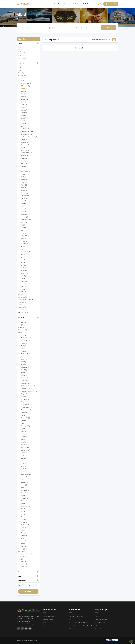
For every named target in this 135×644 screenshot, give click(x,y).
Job (21, 54)
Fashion (22, 295)
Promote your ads (48, 620)
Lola (23, 206)
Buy (21, 50)
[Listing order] (98, 40)
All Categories (22, 68)
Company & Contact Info (76, 617)
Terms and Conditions (101, 620)
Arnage (24, 97)
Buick (23, 118)
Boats (21, 73)
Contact (85, 4)
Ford (23, 174)
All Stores (76, 4)
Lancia (24, 198)
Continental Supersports (29, 137)
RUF (23, 254)
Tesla (23, 279)
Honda (24, 180)
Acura (24, 81)
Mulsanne (25, 228)
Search (108, 28)
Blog (48, 4)
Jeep (23, 188)
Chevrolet (25, 123)
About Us (57, 4)
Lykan (24, 212)
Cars (21, 78)
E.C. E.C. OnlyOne (27, 153)
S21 (23, 260)
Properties (23, 312)
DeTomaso (25, 145)
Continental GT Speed (28, 131)
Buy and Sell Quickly (48, 617)
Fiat (23, 169)
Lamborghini (25, 196)
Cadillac (24, 121)
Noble (24, 233)
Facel (23, 161)
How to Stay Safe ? (100, 623)
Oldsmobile (25, 236)
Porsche (24, 244)
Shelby (24, 268)
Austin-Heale (26, 99)
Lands (23, 310)
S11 (23, 257)
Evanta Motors (26, 156)
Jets (21, 305)
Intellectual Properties (26, 300)
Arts (21, 70)
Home (40, 4)
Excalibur (24, 158)
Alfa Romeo (25, 86)
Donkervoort (25, 150)
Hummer (24, 182)
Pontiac (24, 241)
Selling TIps (46, 623)
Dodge (24, 148)
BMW (23, 107)
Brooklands (25, 113)
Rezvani (24, 246)
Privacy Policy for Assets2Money (78, 623)
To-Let (22, 56)
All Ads (66, 4)
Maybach (24, 214)
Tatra (23, 276)
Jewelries (22, 307)
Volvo (24, 287)
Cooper (24, 139)
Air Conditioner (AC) (28, 83)
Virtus (24, 284)
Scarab (24, 265)
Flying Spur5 (25, 172)
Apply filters (28, 592)
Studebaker (25, 271)
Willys (24, 292)
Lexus (24, 201)
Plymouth (25, 238)
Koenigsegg (25, 193)
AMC (23, 91)
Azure (24, 102)
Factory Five (25, 164)
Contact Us (98, 629)
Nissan (24, 230)
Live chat (97, 617)
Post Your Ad (111, 4)
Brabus (24, 110)
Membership (46, 626)
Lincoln (24, 204)
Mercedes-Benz (26, 220)
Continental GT (26, 129)
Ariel (23, 94)
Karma (24, 190)
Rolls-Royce (25, 252)
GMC (23, 177)
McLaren (24, 217)
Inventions (22, 302)
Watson (24, 289)
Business (23, 75)
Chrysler (24, 126)
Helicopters (23, 297)
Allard (24, 89)
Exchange (23, 52)
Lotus (24, 209)
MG (23, 225)
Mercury (24, 222)
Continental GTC (27, 134)
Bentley (24, 105)
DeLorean (25, 142)
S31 (23, 262)
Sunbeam (25, 273)
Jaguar (24, 185)
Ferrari (24, 166)
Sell (21, 48)
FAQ (96, 626)
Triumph (24, 281)
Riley (23, 249)
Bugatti (24, 115)
